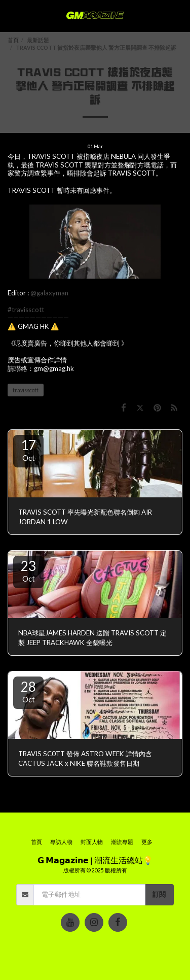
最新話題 (38, 40)
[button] (11, 16)
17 (28, 450)
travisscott (26, 390)
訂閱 (159, 894)
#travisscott (26, 310)
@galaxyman (49, 293)
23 (28, 570)
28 (28, 691)
